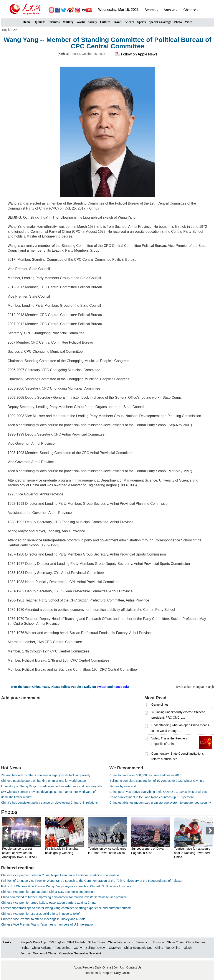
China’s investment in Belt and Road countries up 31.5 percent (151, 797)
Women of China (45, 953)
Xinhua (63, 54)
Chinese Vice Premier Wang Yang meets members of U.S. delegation (48, 924)
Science (129, 22)
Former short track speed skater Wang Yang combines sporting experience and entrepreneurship (66, 908)
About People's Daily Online (92, 967)
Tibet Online (62, 948)
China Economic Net (138, 948)
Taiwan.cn (143, 942)
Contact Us (134, 967)
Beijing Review (96, 948)
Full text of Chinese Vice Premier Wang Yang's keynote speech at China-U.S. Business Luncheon (67, 886)
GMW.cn (115, 948)
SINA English (76, 942)
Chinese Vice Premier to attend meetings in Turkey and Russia (43, 919)
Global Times (96, 942)
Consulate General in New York (80, 953)
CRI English (56, 942)
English (7, 30)
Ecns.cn (158, 942)
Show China (175, 942)
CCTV (78, 948)
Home (26, 22)
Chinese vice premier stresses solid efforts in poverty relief (40, 914)
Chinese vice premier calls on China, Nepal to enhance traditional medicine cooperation (60, 875)
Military (68, 22)
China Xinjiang (42, 948)
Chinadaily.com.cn (120, 942)
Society (92, 22)
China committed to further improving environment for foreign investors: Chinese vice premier (64, 897)
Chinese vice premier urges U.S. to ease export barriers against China (48, 903)
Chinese (190, 10)
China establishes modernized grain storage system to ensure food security (160, 803)
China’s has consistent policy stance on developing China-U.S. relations (49, 803)
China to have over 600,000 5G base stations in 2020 (145, 775)
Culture (105, 22)
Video (189, 22)
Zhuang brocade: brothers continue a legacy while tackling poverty (46, 775)
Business (54, 22)
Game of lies (160, 705)
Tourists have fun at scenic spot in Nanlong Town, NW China (193, 853)
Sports (141, 22)
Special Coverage (160, 22)
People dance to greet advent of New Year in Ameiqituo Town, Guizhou (20, 853)
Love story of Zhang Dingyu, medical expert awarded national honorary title (52, 786)
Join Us (119, 967)
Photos (9, 812)
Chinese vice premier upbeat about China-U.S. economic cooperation (48, 892)
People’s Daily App (33, 942)
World (81, 22)
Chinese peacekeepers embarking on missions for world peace (43, 781)
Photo (178, 22)
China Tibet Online (168, 948)
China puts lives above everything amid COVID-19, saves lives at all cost (158, 792)
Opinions (39, 22)
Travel (117, 22)
